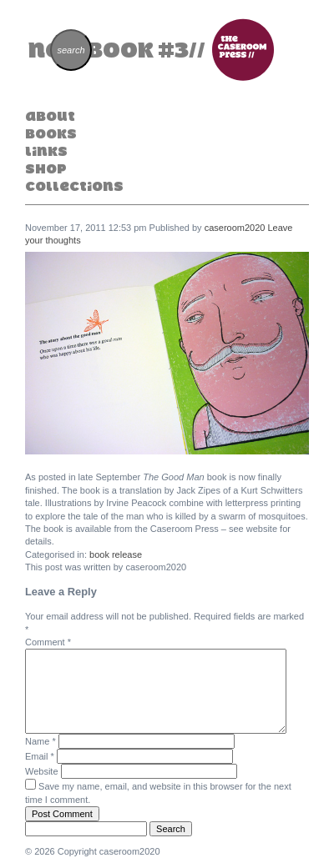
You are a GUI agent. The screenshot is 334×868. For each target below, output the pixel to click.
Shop (46, 168)
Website (42, 771)
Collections (74, 186)
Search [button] (171, 829)
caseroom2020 (235, 228)
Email (40, 756)
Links (46, 151)
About (50, 116)
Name (40, 741)
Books (51, 133)
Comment (48, 642)
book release (116, 554)
